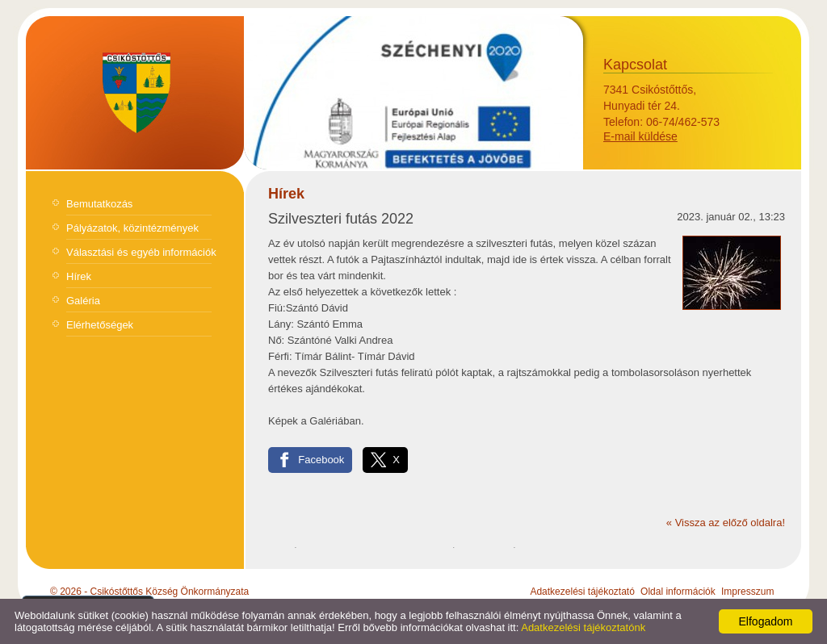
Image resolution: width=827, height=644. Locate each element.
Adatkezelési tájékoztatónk (583, 627)
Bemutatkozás (99, 204)
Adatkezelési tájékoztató (582, 592)
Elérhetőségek (100, 325)
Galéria (83, 301)
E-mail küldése (640, 136)
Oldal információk (678, 592)
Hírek (79, 276)
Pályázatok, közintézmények (132, 228)
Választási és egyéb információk (141, 252)
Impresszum (747, 592)
